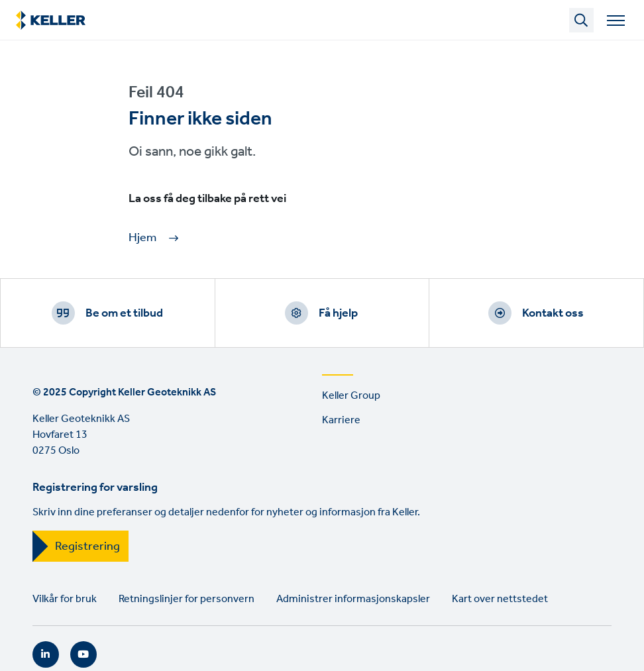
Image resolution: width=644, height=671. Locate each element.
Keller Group (351, 396)
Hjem (142, 238)
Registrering (87, 546)
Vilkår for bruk (65, 599)
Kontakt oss (553, 313)
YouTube (83, 654)
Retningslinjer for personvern (187, 599)
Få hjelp (338, 313)
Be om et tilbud (124, 313)
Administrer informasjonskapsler (353, 599)
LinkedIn (46, 654)
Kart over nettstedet (500, 599)
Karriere (341, 420)
